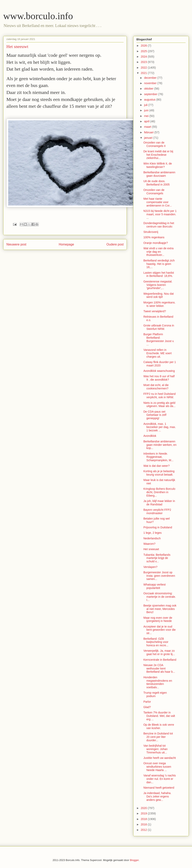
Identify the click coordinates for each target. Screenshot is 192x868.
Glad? (147, 707)
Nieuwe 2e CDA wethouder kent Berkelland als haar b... (159, 668)
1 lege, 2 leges (152, 533)
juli (146, 105)
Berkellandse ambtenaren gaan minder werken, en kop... (160, 445)
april (147, 121)
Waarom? (149, 544)
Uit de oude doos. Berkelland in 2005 (156, 183)
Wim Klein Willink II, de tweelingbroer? (158, 165)
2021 (144, 73)
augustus (150, 100)
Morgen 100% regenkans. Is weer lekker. (159, 304)
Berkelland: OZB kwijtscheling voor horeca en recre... (156, 642)
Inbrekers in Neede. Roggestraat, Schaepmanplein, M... (158, 457)
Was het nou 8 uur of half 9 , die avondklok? (159, 378)
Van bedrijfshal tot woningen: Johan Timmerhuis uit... (155, 749)
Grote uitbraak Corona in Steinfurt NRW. (159, 327)
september (151, 94)
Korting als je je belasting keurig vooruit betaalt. (159, 473)
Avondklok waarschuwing (159, 371)
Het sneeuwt (151, 549)
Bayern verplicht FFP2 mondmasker (157, 511)
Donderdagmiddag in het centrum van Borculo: (159, 225)
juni (147, 110)
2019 (144, 813)
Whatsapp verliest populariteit (154, 586)
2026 (144, 46)
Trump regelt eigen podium (155, 694)
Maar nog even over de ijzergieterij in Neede (158, 619)
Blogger (134, 860)
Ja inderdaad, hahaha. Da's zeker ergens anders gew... (157, 796)
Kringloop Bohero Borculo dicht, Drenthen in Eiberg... (159, 492)
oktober (149, 89)
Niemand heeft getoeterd (159, 788)
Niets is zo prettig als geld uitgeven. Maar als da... (159, 405)
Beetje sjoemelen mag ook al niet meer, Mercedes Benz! (160, 609)
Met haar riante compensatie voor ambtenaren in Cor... (158, 202)
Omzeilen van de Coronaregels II (154, 144)
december (151, 78)
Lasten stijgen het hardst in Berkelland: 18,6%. (159, 274)
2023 (144, 62)
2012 (144, 830)
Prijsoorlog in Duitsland (158, 527)
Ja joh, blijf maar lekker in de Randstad (159, 503)
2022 (144, 68)
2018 (144, 819)
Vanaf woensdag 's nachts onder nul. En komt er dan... (160, 779)
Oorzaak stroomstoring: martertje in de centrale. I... (160, 597)
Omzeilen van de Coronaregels (154, 192)
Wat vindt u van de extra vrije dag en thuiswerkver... (158, 252)
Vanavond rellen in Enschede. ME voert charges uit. (157, 353)
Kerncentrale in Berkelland (160, 660)
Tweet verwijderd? (155, 311)
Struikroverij (151, 232)
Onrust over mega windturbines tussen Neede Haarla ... (157, 767)
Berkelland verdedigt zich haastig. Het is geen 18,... (159, 264)
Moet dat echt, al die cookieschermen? (156, 387)
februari (149, 132)
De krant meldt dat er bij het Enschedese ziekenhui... (158, 155)
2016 (144, 824)
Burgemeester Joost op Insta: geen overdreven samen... (159, 576)
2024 (144, 57)
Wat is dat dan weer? (156, 466)
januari (149, 138)
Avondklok (150, 436)
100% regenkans (154, 237)
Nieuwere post (16, 244)
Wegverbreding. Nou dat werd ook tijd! (159, 295)
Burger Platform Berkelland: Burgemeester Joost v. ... (159, 339)
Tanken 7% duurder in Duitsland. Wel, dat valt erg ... (159, 716)
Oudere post (115, 244)
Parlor (147, 702)
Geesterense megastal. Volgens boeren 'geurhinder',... (158, 285)
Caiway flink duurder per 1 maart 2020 (160, 364)
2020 (144, 808)
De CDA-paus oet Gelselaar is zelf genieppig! (155, 415)
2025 (144, 51)
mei (147, 116)
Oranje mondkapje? (156, 243)
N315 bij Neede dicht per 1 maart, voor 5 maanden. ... (160, 214)
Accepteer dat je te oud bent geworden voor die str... (159, 630)
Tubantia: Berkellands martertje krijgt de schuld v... (157, 558)
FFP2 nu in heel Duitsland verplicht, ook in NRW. (159, 396)
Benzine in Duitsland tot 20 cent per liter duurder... (158, 737)
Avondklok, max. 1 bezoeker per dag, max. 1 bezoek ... (160, 427)
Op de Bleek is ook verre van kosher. (159, 726)
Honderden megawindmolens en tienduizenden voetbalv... (158, 682)
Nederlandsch (152, 538)
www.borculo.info (38, 16)
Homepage (66, 244)
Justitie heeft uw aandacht (160, 758)
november (151, 83)
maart (148, 127)
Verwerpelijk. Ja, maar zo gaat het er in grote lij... (159, 652)
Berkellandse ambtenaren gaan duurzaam (159, 174)
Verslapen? (150, 567)
